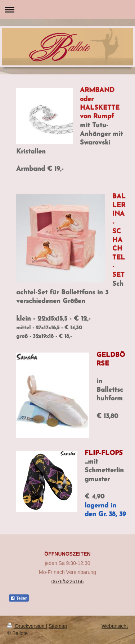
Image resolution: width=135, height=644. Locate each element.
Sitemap (58, 626)
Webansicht (115, 626)
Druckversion (26, 626)
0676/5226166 (68, 581)
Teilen (19, 598)
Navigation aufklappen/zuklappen (67, 10)
